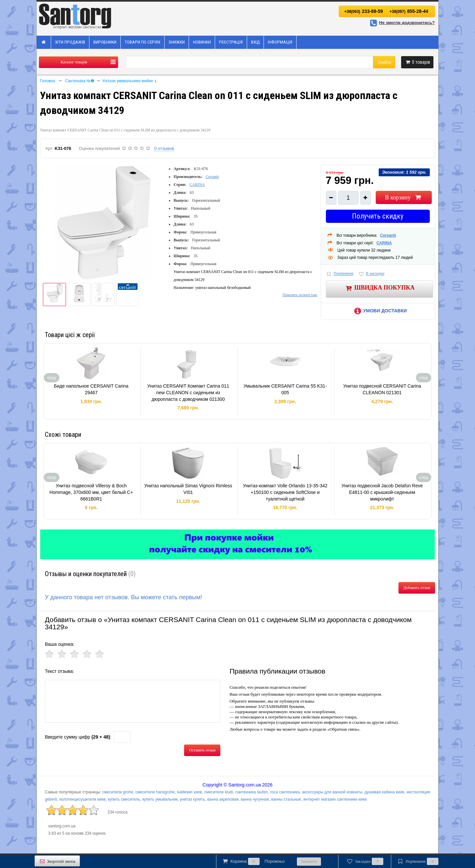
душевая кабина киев (384, 792)
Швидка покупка (380, 288)
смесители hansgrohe (155, 792)
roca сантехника (285, 792)
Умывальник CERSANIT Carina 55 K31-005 (285, 389)
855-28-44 (409, 11)
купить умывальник (160, 799)
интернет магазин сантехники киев (335, 799)
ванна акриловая (223, 799)
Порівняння (340, 274)
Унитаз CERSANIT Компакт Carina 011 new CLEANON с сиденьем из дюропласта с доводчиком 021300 (188, 392)
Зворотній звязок (57, 861)
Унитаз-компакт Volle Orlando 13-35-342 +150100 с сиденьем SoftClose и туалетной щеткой (285, 492)
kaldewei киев (190, 792)
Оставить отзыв (202, 750)
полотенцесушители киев (82, 799)
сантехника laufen (252, 792)
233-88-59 (364, 11)
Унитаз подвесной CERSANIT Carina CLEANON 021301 (382, 389)
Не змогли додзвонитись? (401, 23)
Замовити (309, 861)
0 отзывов (164, 148)
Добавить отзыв (417, 588)
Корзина (253, 861)
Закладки (365, 861)
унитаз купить (192, 799)
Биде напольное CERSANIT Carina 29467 (91, 389)
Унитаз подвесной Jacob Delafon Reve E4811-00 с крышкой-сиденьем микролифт (382, 492)
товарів (417, 62)
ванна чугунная (255, 799)
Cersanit (212, 177)
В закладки (371, 274)
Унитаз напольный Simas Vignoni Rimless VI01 (188, 489)
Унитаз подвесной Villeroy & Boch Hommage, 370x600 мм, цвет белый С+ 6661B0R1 (91, 492)
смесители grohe (118, 792)
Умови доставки (379, 311)
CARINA (197, 185)
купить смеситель (124, 799)
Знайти (384, 62)
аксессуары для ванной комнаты (332, 792)
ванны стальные (286, 799)
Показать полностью (300, 295)
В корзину (404, 197)
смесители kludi (219, 792)
